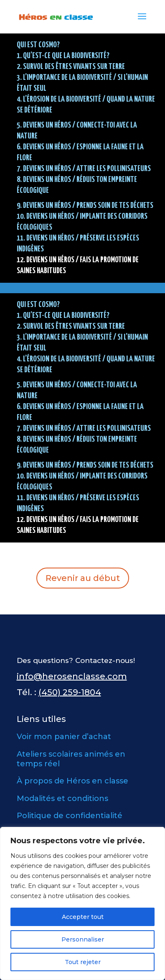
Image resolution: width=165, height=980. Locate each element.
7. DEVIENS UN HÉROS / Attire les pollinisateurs (84, 169)
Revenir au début (83, 578)
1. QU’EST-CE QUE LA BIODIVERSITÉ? (63, 56)
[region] (82, 903)
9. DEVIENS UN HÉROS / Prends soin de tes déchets (85, 206)
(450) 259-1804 (70, 692)
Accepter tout (83, 917)
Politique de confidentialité (70, 816)
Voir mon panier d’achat (64, 737)
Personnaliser (83, 939)
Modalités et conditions (62, 798)
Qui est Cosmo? (38, 45)
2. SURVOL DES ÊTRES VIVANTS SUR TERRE (71, 67)
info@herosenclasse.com (72, 676)
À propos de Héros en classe (72, 781)
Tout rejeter (83, 962)
